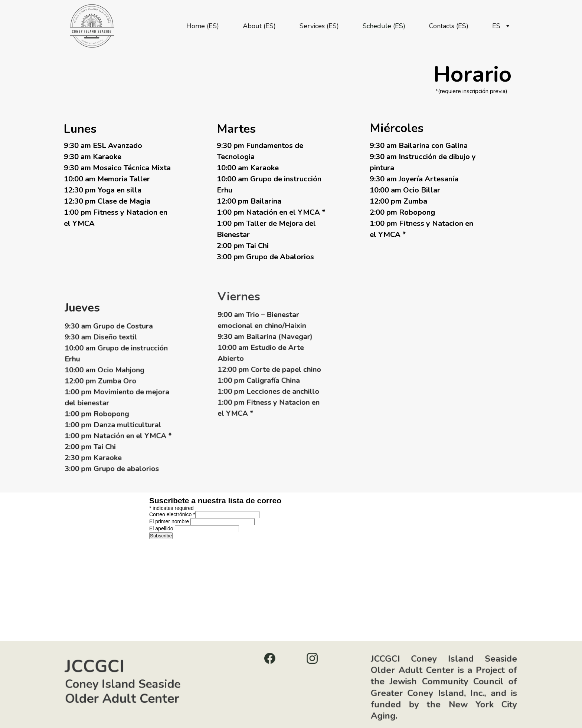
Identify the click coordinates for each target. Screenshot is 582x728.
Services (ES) (319, 26)
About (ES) (259, 26)
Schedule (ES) (384, 26)
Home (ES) (203, 26)
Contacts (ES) (449, 26)
